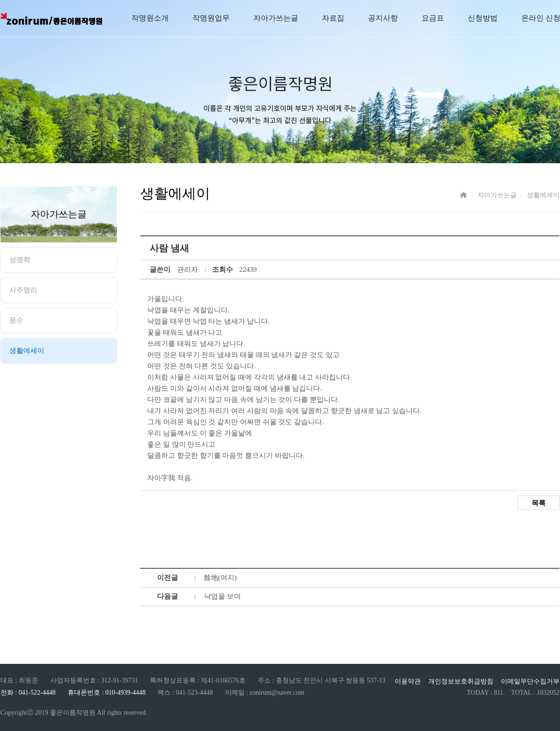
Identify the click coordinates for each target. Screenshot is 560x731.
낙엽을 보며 (222, 596)
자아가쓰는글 (276, 18)
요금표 (433, 18)
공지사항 (383, 18)
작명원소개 (150, 18)
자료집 (333, 18)
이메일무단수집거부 (530, 681)
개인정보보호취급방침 (461, 681)
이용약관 (408, 681)
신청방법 (483, 18)
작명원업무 (211, 18)
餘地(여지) (220, 578)
